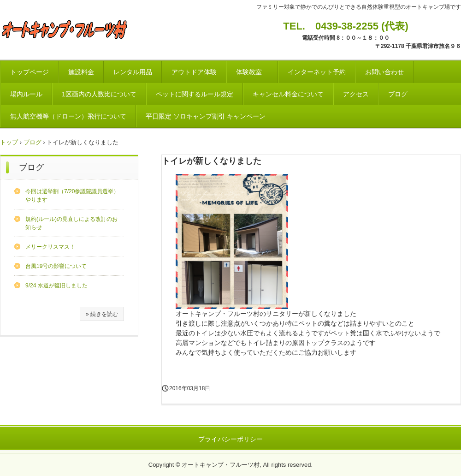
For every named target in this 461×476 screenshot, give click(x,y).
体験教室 (252, 72)
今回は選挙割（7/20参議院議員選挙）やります (72, 196)
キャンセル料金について (288, 94)
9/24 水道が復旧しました (56, 286)
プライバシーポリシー (230, 439)
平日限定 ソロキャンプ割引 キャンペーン (206, 116)
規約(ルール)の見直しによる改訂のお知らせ (71, 223)
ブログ (398, 94)
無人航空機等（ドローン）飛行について (68, 116)
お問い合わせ (384, 72)
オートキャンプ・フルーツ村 (67, 30)
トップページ (30, 72)
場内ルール (26, 94)
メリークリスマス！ (50, 247)
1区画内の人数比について (99, 94)
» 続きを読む (102, 314)
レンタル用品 (133, 72)
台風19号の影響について (56, 266)
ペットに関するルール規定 (195, 94)
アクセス (356, 94)
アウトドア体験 (194, 72)
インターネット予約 (317, 72)
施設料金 (81, 72)
